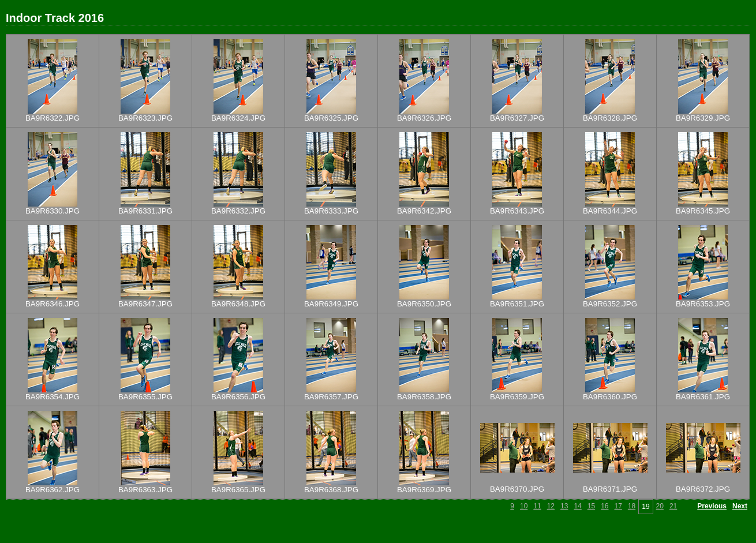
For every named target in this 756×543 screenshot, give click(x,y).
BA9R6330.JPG (53, 211)
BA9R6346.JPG (53, 304)
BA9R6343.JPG (517, 211)
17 (618, 506)
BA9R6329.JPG (703, 118)
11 (537, 506)
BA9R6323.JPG (145, 118)
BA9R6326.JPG (424, 118)
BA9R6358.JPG (424, 397)
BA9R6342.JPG (424, 211)
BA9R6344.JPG (610, 211)
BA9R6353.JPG (703, 304)
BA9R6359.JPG (517, 397)
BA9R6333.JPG (331, 211)
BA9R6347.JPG (145, 304)
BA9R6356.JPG (238, 397)
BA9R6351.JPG (517, 304)
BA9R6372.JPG (703, 489)
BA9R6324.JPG (238, 118)
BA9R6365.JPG (238, 490)
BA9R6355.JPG (145, 397)
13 (564, 506)
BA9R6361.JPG (703, 397)
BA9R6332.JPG (238, 211)
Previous (712, 506)
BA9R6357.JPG (331, 397)
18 (632, 506)
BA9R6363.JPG (145, 490)
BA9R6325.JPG (331, 118)
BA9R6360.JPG (610, 397)
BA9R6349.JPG (331, 304)
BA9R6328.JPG (610, 118)
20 (660, 506)
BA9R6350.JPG (424, 304)
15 (591, 506)
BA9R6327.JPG (517, 118)
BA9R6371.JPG (610, 489)
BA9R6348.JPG (238, 304)
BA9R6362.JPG (53, 490)
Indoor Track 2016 (55, 18)
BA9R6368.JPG (331, 490)
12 (551, 506)
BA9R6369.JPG (424, 490)
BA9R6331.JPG (145, 211)
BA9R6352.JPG (610, 304)
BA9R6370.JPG (517, 489)
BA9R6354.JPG (53, 397)
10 (524, 506)
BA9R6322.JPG (53, 118)
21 (673, 506)
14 (577, 506)
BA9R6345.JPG (703, 211)
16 (605, 506)
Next (740, 506)
